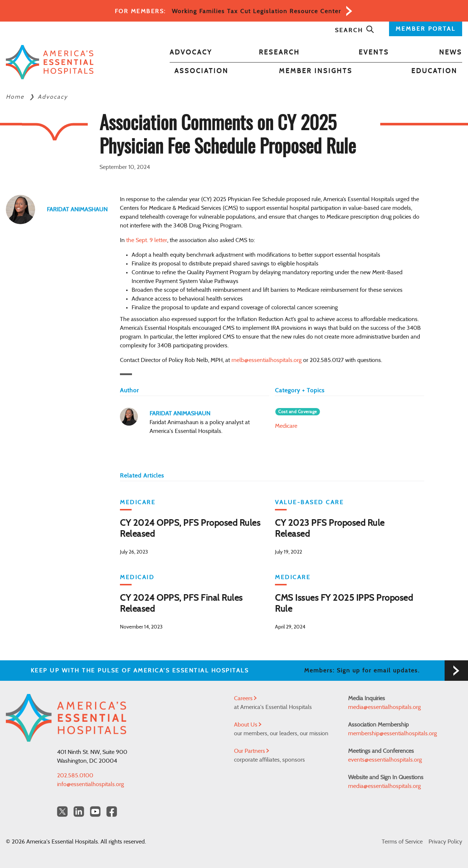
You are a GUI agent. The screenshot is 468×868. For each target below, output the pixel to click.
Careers (245, 698)
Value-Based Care (309, 502)
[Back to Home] (50, 62)
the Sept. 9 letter (147, 240)
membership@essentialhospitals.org (392, 733)
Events (374, 53)
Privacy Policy (445, 842)
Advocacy (191, 53)
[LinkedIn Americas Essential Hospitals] (79, 812)
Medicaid (137, 577)
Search (355, 30)
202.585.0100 (75, 775)
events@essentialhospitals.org (385, 760)
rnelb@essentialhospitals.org (267, 360)
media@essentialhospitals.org (384, 707)
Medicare (286, 426)
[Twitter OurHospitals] (62, 812)
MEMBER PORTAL (426, 29)
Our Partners (252, 751)
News (451, 53)
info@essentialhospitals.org (90, 784)
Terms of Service (402, 842)
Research (279, 53)
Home (16, 97)
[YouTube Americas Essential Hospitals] (95, 812)
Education (434, 71)
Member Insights (316, 71)
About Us (248, 725)
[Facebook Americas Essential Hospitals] (112, 812)
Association (201, 71)
